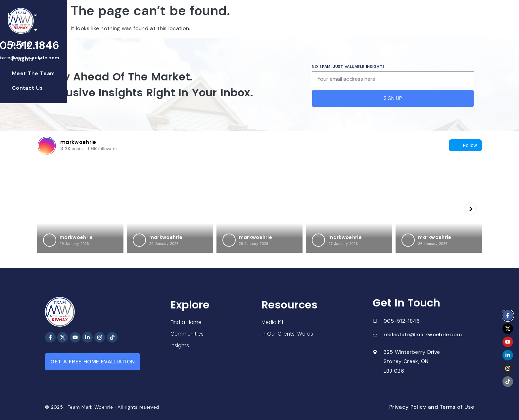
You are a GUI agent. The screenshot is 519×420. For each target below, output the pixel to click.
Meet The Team (313, 23)
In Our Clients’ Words (288, 334)
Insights (268, 23)
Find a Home (187, 322)
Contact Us (357, 23)
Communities (188, 333)
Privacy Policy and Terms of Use (432, 407)
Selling (197, 23)
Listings (161, 23)
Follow (465, 145)
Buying (232, 23)
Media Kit (273, 322)
